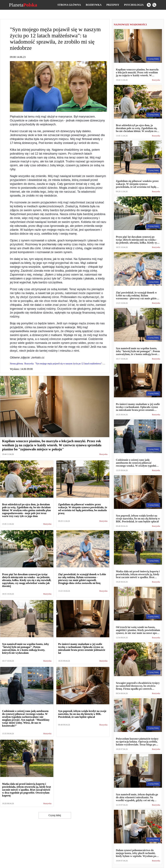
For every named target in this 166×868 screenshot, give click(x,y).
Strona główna (69, 5)
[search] (154, 5)
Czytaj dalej (55, 815)
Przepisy (113, 5)
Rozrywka (94, 5)
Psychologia (134, 5)
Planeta (23, 5)
